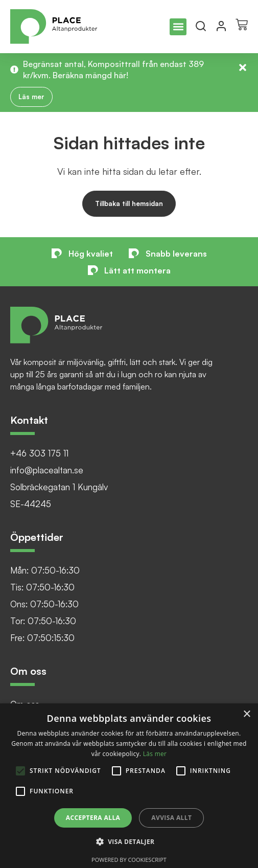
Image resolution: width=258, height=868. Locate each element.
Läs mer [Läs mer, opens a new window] (155, 754)
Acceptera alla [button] (93, 818)
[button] (178, 27)
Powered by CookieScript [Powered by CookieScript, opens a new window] (129, 860)
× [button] (247, 714)
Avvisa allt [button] (171, 818)
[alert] (129, 786)
